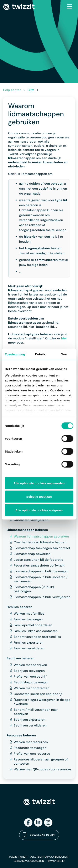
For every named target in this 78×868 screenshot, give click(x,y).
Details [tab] (40, 354)
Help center (12, 90)
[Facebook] (28, 822)
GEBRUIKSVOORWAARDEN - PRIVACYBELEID (39, 861)
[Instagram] (48, 822)
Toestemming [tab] (15, 354)
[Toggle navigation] (69, 7)
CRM (31, 90)
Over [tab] (64, 354)
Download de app (39, 835)
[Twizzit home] (19, 7)
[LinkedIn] (38, 822)
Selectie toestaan (39, 497)
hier (64, 338)
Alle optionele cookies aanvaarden (39, 483)
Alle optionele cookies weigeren (39, 510)
